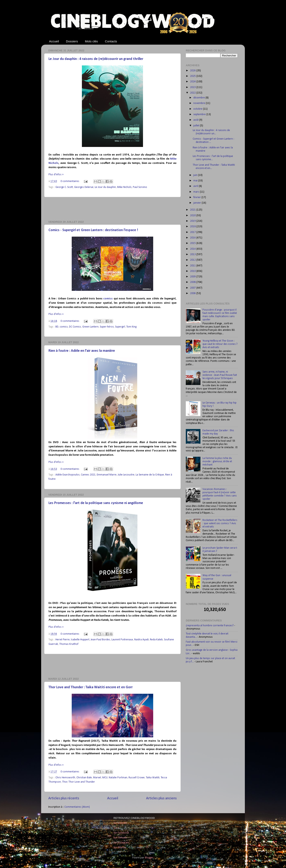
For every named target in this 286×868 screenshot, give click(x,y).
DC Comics (75, 327)
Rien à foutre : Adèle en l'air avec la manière (82, 351)
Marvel (97, 778)
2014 (193, 249)
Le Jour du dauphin (105, 187)
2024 (193, 82)
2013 (193, 254)
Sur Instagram (121, 843)
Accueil (54, 41)
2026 (193, 71)
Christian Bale (84, 778)
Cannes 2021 (88, 475)
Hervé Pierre (63, 640)
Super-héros (107, 327)
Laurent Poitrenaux (122, 640)
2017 (193, 232)
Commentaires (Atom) (77, 807)
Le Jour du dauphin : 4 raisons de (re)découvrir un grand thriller (96, 59)
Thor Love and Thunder (82, 782)
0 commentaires (70, 181)
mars (197, 192)
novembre (200, 103)
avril (196, 186)
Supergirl (120, 327)
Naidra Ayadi (141, 640)
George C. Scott (64, 187)
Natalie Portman (118, 778)
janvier (197, 203)
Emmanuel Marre (107, 475)
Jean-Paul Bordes (100, 640)
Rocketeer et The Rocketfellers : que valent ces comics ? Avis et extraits (220, 523)
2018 (193, 227)
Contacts (111, 41)
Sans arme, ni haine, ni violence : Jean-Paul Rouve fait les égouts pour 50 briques (220, 375)
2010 (193, 271)
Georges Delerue (84, 187)
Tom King (131, 327)
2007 (193, 288)
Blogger (149, 858)
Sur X (116, 828)
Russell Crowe (137, 778)
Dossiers (72, 41)
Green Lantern (90, 327)
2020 (193, 216)
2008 (193, 282)
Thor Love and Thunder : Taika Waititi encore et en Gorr (91, 687)
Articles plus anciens (161, 798)
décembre (199, 98)
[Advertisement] (112, 209)
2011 (193, 266)
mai (196, 181)
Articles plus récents (64, 798)
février (197, 197)
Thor (65, 782)
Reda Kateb (156, 640)
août (196, 120)
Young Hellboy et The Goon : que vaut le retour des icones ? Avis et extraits (220, 344)
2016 (193, 238)
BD (57, 327)
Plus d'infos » (56, 175)
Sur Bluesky (120, 848)
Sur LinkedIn (120, 823)
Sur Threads (120, 838)
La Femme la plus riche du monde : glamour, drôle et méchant (217, 462)
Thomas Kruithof (69, 644)
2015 (193, 243)
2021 (193, 210)
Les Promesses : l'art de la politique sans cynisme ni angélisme (96, 503)
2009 (193, 277)
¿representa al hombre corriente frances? (210, 626)
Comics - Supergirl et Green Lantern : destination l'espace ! (93, 230)
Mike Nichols (124, 187)
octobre (198, 109)
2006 (193, 293)
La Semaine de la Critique (150, 475)
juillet (197, 126)
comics (108, 299)
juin (196, 175)
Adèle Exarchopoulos (68, 475)
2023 (193, 87)
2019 (193, 221)
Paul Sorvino (140, 187)
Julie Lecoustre (126, 475)
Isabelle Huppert (80, 640)
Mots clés (91, 41)
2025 (193, 76)
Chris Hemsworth (65, 778)
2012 (193, 260)
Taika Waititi (153, 778)
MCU (105, 778)
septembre (200, 114)
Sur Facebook (121, 833)
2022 (193, 93)
